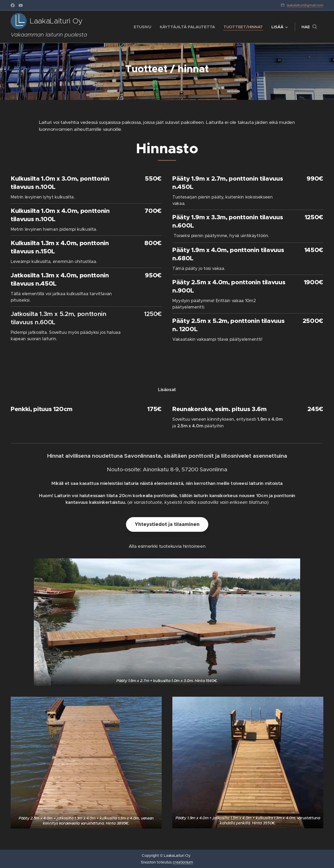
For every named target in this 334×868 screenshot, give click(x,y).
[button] (309, 27)
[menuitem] (141, 27)
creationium (183, 862)
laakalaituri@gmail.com (305, 5)
